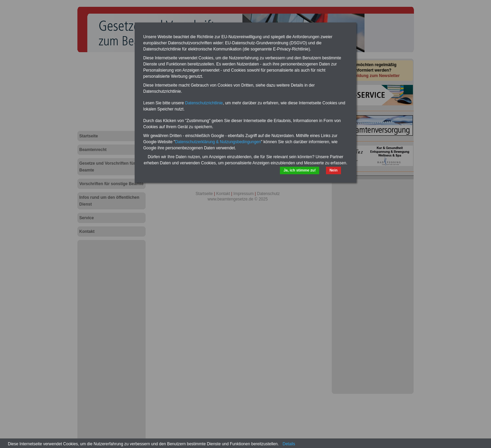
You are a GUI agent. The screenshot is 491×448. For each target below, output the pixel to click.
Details (289, 444)
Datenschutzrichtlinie (204, 103)
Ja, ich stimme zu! (300, 170)
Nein (333, 170)
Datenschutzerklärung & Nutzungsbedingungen (218, 142)
